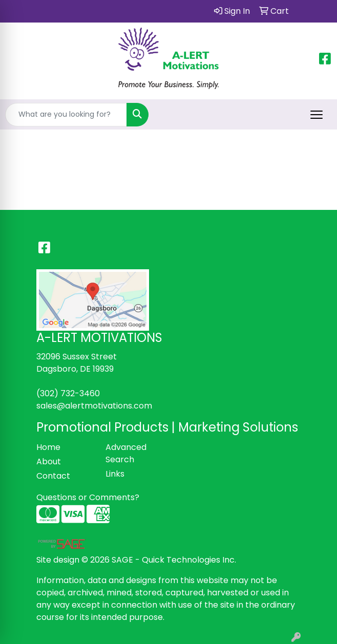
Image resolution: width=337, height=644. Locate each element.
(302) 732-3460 (68, 393)
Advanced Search (126, 453)
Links (115, 474)
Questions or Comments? (88, 497)
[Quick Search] (66, 115)
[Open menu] (317, 115)
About (49, 461)
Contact (53, 476)
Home (48, 447)
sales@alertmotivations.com (94, 406)
